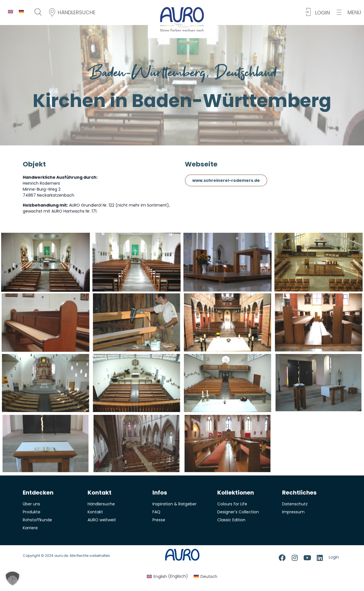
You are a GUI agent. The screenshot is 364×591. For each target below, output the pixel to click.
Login (334, 557)
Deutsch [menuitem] (209, 576)
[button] (349, 12)
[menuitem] (11, 12)
